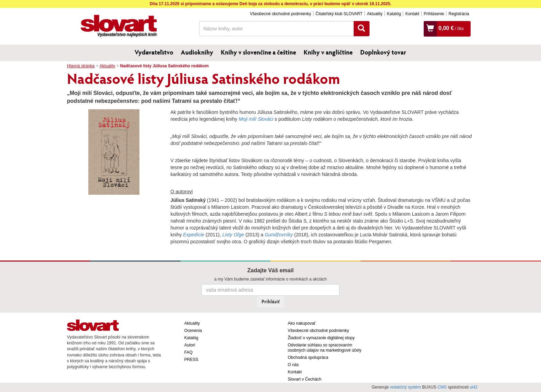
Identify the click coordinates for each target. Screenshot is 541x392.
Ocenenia (193, 331)
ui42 (474, 387)
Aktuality (375, 14)
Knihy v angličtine (328, 52)
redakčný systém (405, 387)
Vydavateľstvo (154, 52)
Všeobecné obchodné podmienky (280, 14)
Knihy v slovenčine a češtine (258, 52)
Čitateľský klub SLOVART (339, 14)
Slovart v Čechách (304, 379)
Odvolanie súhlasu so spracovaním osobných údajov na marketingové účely (324, 348)
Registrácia (459, 14)
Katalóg (394, 14)
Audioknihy (197, 52)
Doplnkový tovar (383, 52)
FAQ (188, 352)
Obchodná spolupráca (308, 357)
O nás (293, 365)
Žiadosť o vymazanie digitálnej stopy (321, 338)
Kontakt (412, 14)
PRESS (191, 360)
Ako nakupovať (302, 323)
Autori (190, 345)
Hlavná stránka (81, 66)
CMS (442, 387)
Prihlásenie (434, 14)
